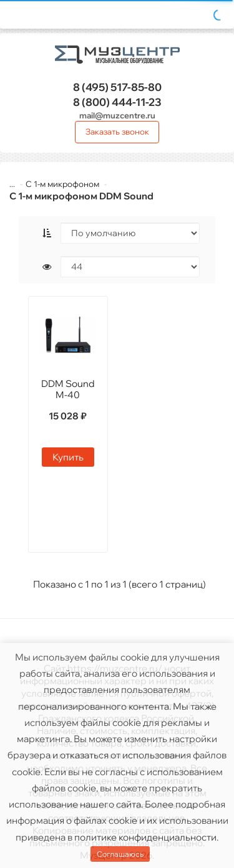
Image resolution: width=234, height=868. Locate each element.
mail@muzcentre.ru (117, 115)
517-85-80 (117, 87)
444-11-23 (117, 102)
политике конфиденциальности (145, 837)
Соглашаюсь (120, 854)
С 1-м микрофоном (62, 184)
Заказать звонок (117, 131)
